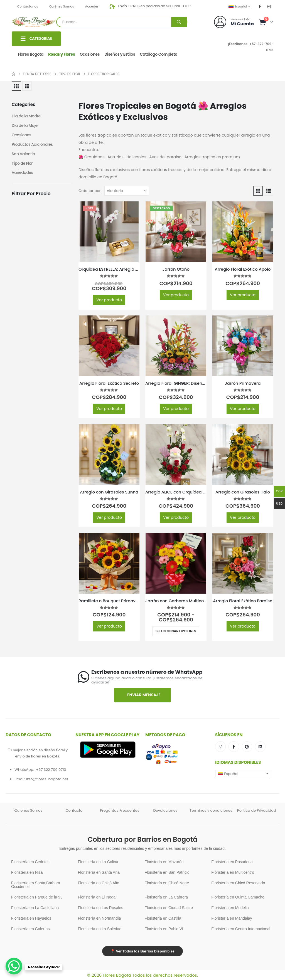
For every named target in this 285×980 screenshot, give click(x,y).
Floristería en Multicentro (233, 872)
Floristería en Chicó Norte (167, 883)
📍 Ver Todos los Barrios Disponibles (142, 951)
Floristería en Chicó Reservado (238, 883)
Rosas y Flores (62, 54)
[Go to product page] (109, 232)
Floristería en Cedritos (30, 862)
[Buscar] (179, 22)
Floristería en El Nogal (97, 897)
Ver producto (109, 300)
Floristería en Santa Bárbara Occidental (36, 885)
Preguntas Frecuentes (120, 810)
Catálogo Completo (159, 54)
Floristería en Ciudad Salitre (169, 908)
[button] (16, 86)
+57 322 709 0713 (51, 770)
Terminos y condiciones (211, 810)
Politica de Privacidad (257, 810)
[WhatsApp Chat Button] (14, 966)
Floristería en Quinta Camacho (238, 897)
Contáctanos (28, 6)
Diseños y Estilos (120, 54)
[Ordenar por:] (127, 191)
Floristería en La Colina (98, 862)
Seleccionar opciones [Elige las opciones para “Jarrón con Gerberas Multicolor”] (176, 631)
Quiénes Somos (62, 6)
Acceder (92, 6)
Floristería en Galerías (30, 929)
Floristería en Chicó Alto (99, 883)
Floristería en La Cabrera (166, 897)
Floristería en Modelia (230, 908)
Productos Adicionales (32, 145)
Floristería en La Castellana (35, 908)
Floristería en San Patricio (167, 872)
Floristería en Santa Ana (99, 872)
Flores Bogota (31, 54)
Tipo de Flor (22, 164)
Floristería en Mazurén (164, 862)
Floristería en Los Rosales (101, 908)
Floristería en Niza (27, 872)
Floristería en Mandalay (232, 918)
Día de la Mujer (25, 126)
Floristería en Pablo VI (164, 929)
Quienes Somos (29, 810)
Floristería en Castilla (163, 918)
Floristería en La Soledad (100, 929)
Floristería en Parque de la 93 (37, 897)
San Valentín (23, 154)
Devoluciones (165, 810)
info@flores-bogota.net (47, 779)
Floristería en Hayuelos (31, 918)
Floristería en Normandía (99, 918)
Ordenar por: (90, 191)
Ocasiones (90, 54)
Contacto (74, 810)
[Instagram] (269, 6)
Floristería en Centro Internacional (241, 929)
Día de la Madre (26, 116)
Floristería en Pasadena (232, 862)
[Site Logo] (34, 22)
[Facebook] (260, 6)
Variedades (22, 173)
